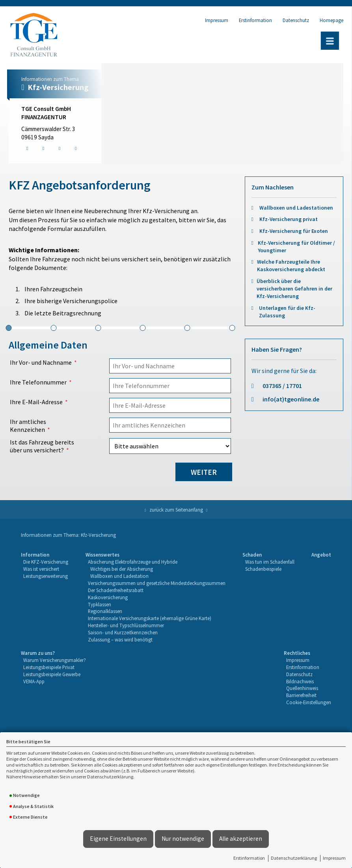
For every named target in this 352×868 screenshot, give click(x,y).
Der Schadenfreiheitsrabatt (116, 590)
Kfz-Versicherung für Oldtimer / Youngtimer (296, 247)
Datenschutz (296, 20)
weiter (204, 472)
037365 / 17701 (282, 386)
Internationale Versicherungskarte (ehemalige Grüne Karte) (150, 618)
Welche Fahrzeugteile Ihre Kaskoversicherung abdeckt (291, 266)
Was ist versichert (41, 569)
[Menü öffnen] (330, 41)
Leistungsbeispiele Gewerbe (52, 674)
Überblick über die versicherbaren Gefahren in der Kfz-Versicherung (294, 289)
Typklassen (100, 604)
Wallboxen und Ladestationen (296, 208)
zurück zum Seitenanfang (176, 510)
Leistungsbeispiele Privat (49, 667)
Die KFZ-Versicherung (46, 562)
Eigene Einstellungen (118, 839)
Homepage (332, 20)
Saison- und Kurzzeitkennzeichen (123, 632)
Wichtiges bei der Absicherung (122, 569)
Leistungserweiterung (46, 576)
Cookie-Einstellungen (309, 702)
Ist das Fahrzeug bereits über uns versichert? (42, 446)
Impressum (334, 858)
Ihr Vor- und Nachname (41, 362)
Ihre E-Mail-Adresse (36, 402)
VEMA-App (34, 681)
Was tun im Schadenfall (270, 562)
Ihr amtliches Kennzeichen (28, 426)
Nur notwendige (183, 839)
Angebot (321, 555)
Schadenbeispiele (263, 569)
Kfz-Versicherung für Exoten (294, 231)
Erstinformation (249, 858)
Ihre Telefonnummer (38, 382)
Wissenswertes (102, 555)
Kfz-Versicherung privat (289, 219)
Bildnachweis (300, 681)
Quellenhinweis (302, 688)
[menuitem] (45, 597)
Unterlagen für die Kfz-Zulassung (287, 312)
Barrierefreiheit (301, 695)
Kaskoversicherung (108, 597)
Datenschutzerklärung (294, 858)
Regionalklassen (105, 611)
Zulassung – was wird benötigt (120, 639)
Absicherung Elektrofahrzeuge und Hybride (133, 562)
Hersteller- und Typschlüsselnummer (126, 625)
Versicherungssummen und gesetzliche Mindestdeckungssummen (157, 583)
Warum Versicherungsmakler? (55, 660)
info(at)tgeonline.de (291, 399)
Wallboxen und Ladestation (119, 576)
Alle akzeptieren (241, 839)
